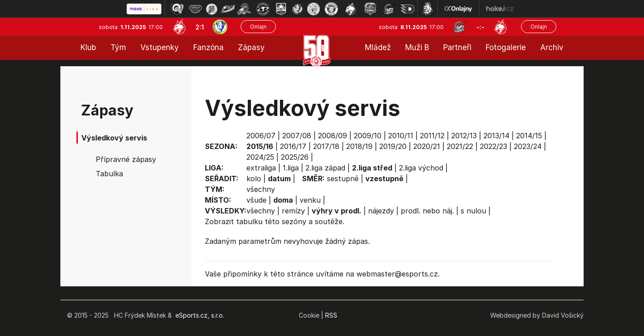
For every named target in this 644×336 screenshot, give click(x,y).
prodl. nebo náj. (427, 211)
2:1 (200, 27)
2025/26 (295, 157)
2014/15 (529, 136)
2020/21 (427, 146)
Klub (88, 47)
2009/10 (368, 136)
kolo (254, 179)
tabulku (249, 221)
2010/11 (401, 136)
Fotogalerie (506, 47)
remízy (293, 211)
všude (256, 200)
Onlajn (258, 27)
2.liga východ (421, 168)
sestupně (343, 179)
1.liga (291, 168)
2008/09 (333, 136)
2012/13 (464, 136)
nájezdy (381, 211)
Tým (118, 47)
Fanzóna (208, 47)
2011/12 (432, 136)
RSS (331, 315)
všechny (261, 189)
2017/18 (326, 146)
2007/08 (297, 136)
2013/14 (496, 136)
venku (310, 200)
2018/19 (359, 146)
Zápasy (251, 47)
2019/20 (393, 146)
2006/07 (261, 136)
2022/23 (494, 146)
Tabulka (109, 174)
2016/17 (293, 146)
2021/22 (460, 146)
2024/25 (260, 157)
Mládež (378, 47)
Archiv (552, 47)
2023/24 (528, 146)
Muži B (417, 47)
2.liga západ (325, 168)
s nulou (473, 211)
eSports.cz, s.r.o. (200, 315)
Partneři (457, 47)
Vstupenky (160, 47)
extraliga (261, 168)
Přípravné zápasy (126, 159)
